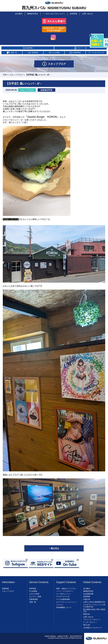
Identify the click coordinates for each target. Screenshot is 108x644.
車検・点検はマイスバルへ (66, 588)
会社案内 (19, 13)
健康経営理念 (33, 13)
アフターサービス (63, 596)
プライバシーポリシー (92, 619)
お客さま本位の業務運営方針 (94, 601)
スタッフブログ (16, 74)
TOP (5, 74)
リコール (60, 604)
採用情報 (73, 13)
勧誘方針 (87, 613)
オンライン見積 (35, 596)
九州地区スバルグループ (93, 627)
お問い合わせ (87, 13)
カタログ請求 (34, 593)
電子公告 (87, 624)
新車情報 (33, 588)
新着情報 (5, 588)
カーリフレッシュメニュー (66, 601)
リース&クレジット (64, 593)
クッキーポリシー (90, 622)
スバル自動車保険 (63, 599)
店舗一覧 (33, 601)
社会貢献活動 (88, 593)
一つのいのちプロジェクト (54, 13)
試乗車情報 (33, 599)
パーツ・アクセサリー (65, 590)
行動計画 (87, 599)
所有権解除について (64, 607)
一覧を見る (54, 548)
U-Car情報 (33, 590)
